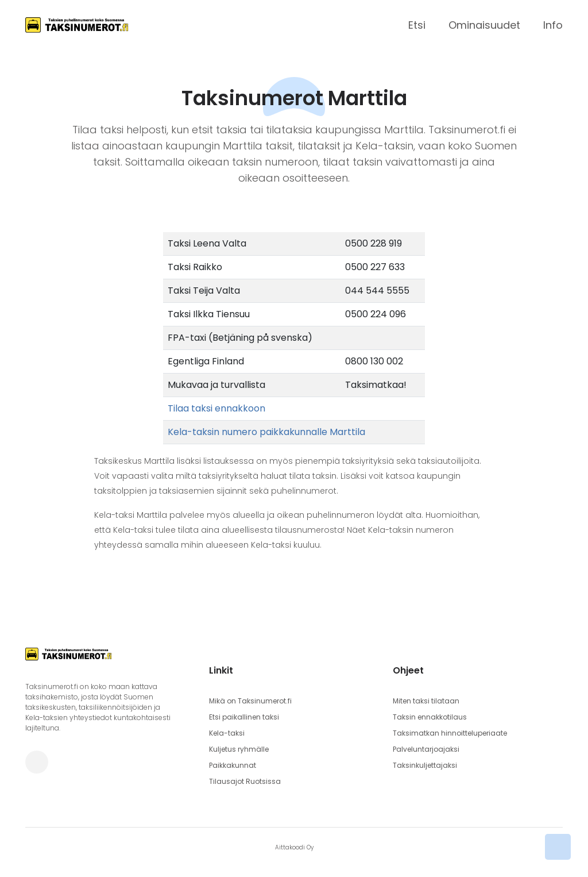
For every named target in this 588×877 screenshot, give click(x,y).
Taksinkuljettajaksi (425, 765)
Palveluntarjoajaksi (426, 749)
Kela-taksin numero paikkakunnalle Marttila (266, 432)
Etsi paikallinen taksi (244, 717)
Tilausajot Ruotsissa (245, 781)
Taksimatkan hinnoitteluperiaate (450, 733)
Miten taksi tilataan (426, 701)
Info (553, 25)
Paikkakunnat (233, 765)
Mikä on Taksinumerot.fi (250, 701)
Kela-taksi (227, 733)
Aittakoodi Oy (294, 847)
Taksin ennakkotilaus (430, 717)
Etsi (417, 25)
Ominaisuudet (484, 25)
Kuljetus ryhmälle (239, 749)
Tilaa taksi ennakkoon (216, 408)
